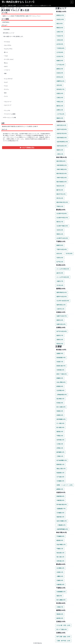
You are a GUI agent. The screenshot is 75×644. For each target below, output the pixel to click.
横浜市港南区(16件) (62, 182)
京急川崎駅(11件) (61, 545)
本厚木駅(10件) (60, 561)
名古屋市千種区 (10, 8)
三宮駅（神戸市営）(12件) (63, 641)
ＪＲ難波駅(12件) (61, 525)
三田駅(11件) (60, 456)
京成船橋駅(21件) (61, 592)
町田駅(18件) (60, 403)
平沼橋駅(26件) (60, 536)
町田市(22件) (60, 77)
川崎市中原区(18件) (62, 178)
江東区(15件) (60, 98)
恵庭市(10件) (60, 320)
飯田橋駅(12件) (60, 452)
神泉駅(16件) (60, 411)
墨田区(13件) (60, 106)
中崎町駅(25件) (60, 500)
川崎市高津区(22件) (62, 165)
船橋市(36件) (60, 245)
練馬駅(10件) (60, 489)
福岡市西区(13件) (61, 305)
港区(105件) (60, 24)
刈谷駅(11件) (60, 572)
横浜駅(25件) (60, 540)
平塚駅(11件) (60, 549)
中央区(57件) (60, 36)
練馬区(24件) (60, 69)
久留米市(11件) (60, 309)
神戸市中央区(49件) (62, 331)
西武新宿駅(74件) (61, 358)
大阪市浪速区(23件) (62, 138)
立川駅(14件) (60, 444)
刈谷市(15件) (60, 230)
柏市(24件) (59, 254)
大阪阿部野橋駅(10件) (62, 529)
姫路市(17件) (60, 336)
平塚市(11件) (60, 206)
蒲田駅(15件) (60, 432)
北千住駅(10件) (60, 477)
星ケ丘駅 (18, 8)
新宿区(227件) (60, 15)
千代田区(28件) (60, 48)
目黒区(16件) (60, 94)
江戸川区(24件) (60, 65)
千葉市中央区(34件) (62, 249)
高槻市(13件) (60, 150)
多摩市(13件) (60, 110)
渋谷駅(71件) (60, 362)
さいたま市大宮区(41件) (63, 269)
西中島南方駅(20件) (62, 505)
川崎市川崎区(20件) (62, 169)
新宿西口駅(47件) (61, 366)
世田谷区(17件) (60, 89)
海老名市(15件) (60, 186)
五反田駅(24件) (60, 391)
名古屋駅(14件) (60, 568)
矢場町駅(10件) (60, 585)
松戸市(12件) (60, 262)
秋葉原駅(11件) (60, 473)
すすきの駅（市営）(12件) (63, 625)
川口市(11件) (60, 285)
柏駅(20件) (59, 596)
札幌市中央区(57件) (62, 316)
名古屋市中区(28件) (62, 214)
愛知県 (3, 8)
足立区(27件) (60, 56)
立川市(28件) (60, 52)
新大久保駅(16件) (61, 407)
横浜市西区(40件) (61, 161)
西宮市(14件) (60, 344)
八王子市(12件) (60, 114)
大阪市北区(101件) (61, 125)
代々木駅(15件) (60, 423)
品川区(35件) (60, 44)
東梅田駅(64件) (60, 496)
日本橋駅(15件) (60, 513)
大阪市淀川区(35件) (62, 134)
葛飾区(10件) (60, 118)
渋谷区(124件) (60, 19)
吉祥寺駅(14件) (60, 440)
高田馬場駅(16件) (61, 419)
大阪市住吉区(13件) (62, 146)
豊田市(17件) (60, 222)
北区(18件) (59, 85)
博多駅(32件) (60, 614)
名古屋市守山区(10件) (62, 238)
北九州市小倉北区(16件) (63, 301)
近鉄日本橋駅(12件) (62, 521)
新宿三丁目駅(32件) (62, 374)
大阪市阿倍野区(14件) (62, 142)
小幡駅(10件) (60, 576)
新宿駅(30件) (60, 386)
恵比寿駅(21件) (60, 399)
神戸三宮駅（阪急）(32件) (63, 637)
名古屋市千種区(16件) (62, 226)
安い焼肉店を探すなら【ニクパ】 (19, 2)
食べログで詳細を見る (27, 148)
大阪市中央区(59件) (62, 129)
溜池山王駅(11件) (61, 469)
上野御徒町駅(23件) (62, 395)
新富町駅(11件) (60, 465)
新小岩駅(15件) (60, 428)
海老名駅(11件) (60, 553)
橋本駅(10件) (60, 618)
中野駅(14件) (60, 436)
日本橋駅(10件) (60, 481)
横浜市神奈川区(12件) (62, 202)
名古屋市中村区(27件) (62, 218)
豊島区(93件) (60, 28)
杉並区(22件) (60, 73)
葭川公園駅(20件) (61, 600)
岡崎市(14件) (60, 234)
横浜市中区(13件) (61, 194)
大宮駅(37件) (60, 607)
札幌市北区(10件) (61, 324)
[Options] (72, 2)
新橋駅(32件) (60, 378)
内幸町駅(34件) (60, 370)
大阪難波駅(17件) (61, 509)
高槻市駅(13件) (60, 517)
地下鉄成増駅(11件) (62, 460)
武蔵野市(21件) (60, 81)
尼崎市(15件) (60, 340)
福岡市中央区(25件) (62, 297)
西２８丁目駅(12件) (62, 629)
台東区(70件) (60, 32)
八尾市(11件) (60, 154)
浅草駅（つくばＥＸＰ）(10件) (65, 485)
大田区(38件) (60, 40)
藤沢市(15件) (60, 190)
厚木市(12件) (60, 198)
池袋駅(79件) (60, 353)
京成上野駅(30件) (61, 382)
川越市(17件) (60, 281)
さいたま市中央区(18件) (63, 277)
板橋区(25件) (60, 61)
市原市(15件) (60, 258)
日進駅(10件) (60, 580)
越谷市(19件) (60, 273)
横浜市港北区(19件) (62, 174)
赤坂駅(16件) (60, 415)
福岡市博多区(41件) (62, 292)
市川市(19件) (69, 254)
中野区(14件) (60, 102)
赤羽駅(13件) (60, 448)
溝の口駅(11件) (60, 557)
